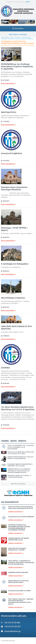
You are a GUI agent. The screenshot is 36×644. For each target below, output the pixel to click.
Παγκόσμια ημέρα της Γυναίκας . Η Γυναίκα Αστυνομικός (19, 476)
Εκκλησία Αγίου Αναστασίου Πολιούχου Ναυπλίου (14, 188)
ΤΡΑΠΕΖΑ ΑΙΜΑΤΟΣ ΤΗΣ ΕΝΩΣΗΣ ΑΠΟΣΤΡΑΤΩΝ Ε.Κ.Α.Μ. (19, 539)
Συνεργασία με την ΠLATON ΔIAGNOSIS (21, 517)
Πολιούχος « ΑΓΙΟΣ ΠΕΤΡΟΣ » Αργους (14, 229)
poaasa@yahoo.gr (13, 631)
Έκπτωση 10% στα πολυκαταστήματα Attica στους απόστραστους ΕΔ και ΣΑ (21, 507)
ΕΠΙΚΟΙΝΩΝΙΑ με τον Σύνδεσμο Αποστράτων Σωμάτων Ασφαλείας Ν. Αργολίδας (17, 66)
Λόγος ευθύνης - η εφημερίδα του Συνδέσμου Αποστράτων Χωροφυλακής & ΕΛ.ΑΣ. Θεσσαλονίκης (21, 562)
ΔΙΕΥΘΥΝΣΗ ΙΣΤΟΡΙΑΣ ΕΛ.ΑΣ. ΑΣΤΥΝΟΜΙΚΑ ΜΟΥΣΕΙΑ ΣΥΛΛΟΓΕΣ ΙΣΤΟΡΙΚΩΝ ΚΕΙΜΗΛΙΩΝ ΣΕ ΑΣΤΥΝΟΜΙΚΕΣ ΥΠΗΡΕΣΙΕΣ (19, 527)
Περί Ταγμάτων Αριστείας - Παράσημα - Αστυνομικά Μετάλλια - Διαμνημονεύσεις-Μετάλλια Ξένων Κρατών (21, 601)
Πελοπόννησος (26, 38)
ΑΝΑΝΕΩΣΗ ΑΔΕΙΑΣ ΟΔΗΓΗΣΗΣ (18, 572)
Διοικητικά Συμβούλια (12, 153)
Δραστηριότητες (9, 112)
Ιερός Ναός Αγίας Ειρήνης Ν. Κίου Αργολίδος (17, 327)
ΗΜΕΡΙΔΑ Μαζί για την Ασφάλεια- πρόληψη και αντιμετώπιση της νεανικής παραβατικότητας (19, 471)
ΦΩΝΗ (28, 2)
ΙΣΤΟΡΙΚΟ (5, 368)
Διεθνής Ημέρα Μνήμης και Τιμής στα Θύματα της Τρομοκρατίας (20, 458)
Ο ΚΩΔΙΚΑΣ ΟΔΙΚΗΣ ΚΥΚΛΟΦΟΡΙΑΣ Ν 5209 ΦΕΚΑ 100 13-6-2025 (20, 465)
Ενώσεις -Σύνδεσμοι (16, 38)
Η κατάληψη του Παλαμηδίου (15, 264)
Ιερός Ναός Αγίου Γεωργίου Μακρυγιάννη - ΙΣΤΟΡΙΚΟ (17, 549)
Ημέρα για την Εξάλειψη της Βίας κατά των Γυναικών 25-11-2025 (21, 453)
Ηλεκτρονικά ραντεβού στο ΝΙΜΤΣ (20, 591)
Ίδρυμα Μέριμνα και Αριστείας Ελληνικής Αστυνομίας (18, 581)
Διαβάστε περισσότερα (16, 512)
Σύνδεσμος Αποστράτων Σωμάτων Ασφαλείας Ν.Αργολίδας (17, 39)
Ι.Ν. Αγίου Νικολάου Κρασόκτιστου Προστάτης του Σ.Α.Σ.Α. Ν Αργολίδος (18, 408)
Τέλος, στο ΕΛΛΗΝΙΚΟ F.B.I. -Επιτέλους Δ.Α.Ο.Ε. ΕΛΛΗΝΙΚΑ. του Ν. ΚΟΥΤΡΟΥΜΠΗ (21, 447)
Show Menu (18, 28)
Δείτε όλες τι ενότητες (18, 34)
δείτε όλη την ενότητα (18, 484)
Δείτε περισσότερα (8, 84)
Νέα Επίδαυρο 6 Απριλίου (13, 298)
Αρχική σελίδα (5, 38)
